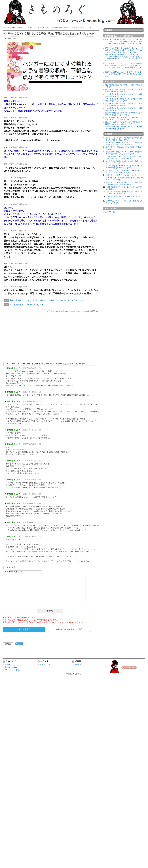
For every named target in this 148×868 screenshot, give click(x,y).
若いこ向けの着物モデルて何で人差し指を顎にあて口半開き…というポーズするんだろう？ (124, 123)
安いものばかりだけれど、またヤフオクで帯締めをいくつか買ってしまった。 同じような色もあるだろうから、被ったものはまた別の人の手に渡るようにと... (124, 66)
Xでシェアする (24, 629)
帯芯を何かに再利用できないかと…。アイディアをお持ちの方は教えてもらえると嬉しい (124, 144)
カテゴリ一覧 (110, 212)
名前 (6, 572)
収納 (20, 644)
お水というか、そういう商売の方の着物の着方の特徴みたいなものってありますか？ (124, 139)
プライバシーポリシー (14, 670)
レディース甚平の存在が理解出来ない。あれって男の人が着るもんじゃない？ (124, 193)
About (8, 664)
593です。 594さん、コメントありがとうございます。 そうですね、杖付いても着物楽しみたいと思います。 (124, 74)
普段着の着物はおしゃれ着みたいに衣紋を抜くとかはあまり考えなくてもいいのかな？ (124, 114)
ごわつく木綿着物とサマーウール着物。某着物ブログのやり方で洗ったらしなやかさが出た (124, 153)
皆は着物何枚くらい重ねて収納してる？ (28, 304)
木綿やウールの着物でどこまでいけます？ (121, 175)
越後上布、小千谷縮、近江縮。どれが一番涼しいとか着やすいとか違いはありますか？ (124, 183)
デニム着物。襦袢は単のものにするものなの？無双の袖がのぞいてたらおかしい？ (124, 91)
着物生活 (8, 644)
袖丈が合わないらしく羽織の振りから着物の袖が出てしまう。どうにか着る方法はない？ (124, 171)
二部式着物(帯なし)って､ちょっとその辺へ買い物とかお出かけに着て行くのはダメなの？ (124, 157)
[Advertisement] (51, 335)
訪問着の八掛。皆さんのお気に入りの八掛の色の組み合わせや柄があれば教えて (124, 128)
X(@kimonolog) (11, 667)
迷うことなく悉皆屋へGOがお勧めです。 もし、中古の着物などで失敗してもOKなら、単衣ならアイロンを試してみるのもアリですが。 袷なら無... (124, 50)
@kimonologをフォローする (69, 629)
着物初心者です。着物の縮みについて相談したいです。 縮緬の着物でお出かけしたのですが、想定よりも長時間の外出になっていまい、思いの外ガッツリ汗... (124, 58)
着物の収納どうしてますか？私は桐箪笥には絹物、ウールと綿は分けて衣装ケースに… (49, 300)
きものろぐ (77, 674)
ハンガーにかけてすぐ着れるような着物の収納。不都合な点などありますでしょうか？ (124, 167)
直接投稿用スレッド (82, 665)
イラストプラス (46, 665)
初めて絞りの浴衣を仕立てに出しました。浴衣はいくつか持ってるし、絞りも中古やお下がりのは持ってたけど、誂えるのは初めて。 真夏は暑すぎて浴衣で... (124, 42)
